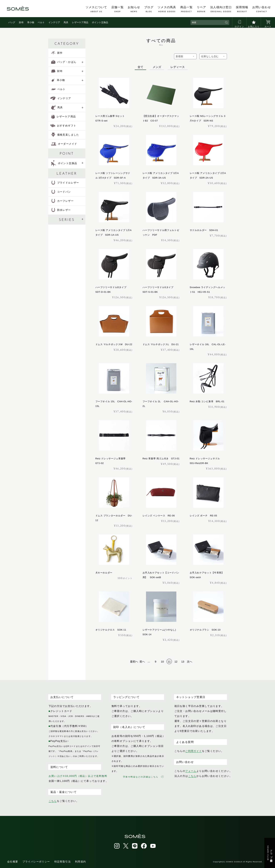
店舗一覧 (117, 9)
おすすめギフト (63, 126)
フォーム (191, 771)
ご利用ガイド (194, 751)
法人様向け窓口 (221, 9)
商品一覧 (186, 9)
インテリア (54, 22)
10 (162, 662)
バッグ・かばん (64, 62)
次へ (190, 662)
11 (169, 662)
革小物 (31, 22)
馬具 (66, 22)
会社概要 (13, 862)
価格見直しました (65, 135)
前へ (142, 662)
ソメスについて (96, 9)
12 (176, 662)
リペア (201, 9)
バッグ (12, 22)
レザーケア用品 (80, 22)
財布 (21, 22)
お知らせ (134, 9)
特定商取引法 (63, 862)
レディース (178, 67)
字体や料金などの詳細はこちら (143, 777)
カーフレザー (62, 201)
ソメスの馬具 (167, 9)
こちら (53, 801)
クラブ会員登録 (270, 853)
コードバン (61, 192)
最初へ (134, 662)
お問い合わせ (262, 9)
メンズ (157, 67)
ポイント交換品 (100, 22)
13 (183, 662)
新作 (57, 53)
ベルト (41, 22)
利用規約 (81, 862)
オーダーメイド (64, 144)
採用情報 (242, 9)
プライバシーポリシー (36, 862)
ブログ (149, 9)
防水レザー (61, 210)
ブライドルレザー (65, 183)
